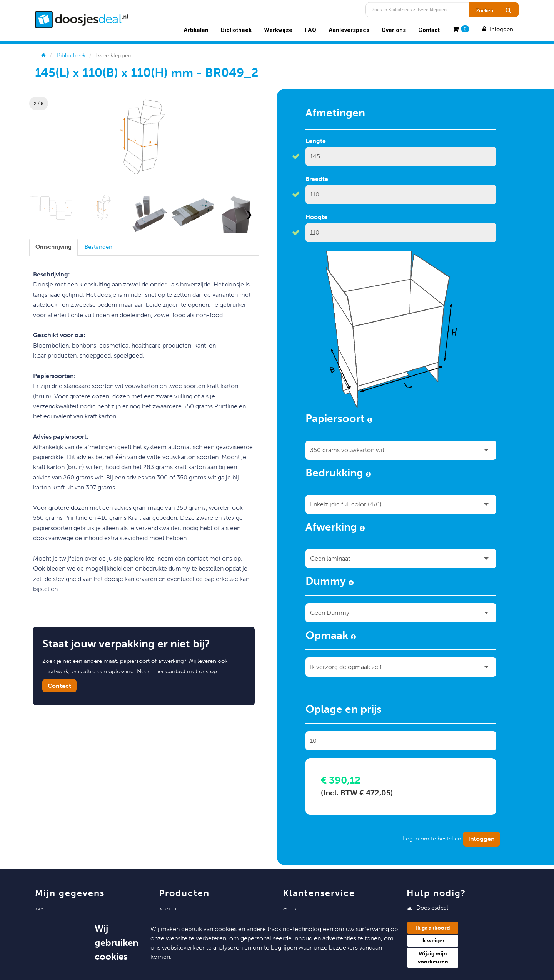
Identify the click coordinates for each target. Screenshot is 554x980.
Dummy (330, 582)
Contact (429, 30)
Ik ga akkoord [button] (433, 928)
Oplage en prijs (344, 710)
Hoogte (316, 217)
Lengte (316, 141)
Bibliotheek (236, 30)
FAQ (310, 30)
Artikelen (196, 30)
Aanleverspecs (349, 30)
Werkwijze (278, 30)
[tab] (53, 247)
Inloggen (497, 29)
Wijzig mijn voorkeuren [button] (433, 958)
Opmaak (331, 637)
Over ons (394, 30)
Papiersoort (339, 420)
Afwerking (335, 528)
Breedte (317, 179)
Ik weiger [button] (433, 941)
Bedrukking (338, 474)
